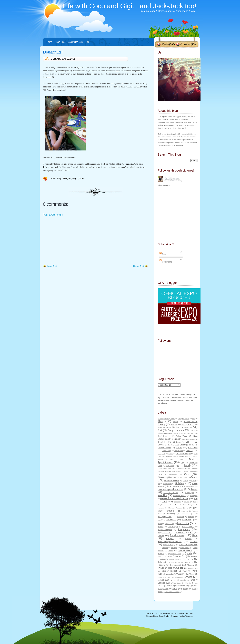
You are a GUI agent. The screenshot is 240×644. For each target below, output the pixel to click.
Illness (194, 489)
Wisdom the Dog (182, 586)
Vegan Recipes (163, 577)
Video (189, 577)
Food (195, 468)
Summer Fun (179, 556)
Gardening (173, 474)
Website (183, 580)
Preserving (181, 532)
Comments (185, 44)
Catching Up (172, 445)
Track (185, 571)
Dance (176, 456)
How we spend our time (171, 489)
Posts (163, 254)
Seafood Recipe (169, 545)
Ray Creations (173, 616)
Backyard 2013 (182, 433)
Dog (183, 462)
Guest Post (167, 484)
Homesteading (189, 486)
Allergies (67, 178)
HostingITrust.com (186, 616)
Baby (187, 427)
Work (175, 589)
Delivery (185, 456)
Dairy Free (166, 456)
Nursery (181, 517)
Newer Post (138, 266)
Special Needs (185, 550)
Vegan (192, 574)
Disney (171, 459)
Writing (186, 589)
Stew (159, 556)
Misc (189, 508)
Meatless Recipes (187, 505)
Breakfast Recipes (188, 439)
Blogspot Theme (152, 616)
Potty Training (188, 526)
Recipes (170, 539)
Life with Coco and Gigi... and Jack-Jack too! (129, 6)
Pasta (160, 524)
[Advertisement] (68, 241)
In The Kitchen (171, 493)
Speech (161, 553)
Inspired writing (180, 496)
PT (191, 532)
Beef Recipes (164, 436)
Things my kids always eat (170, 568)
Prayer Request (165, 530)
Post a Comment (53, 215)
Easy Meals (170, 466)
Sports (188, 553)
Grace (185, 477)
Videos (161, 580)
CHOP (179, 448)
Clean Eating (167, 451)
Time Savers (193, 568)
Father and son (163, 468)
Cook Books (178, 451)
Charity (183, 445)
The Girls (187, 559)
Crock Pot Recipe (183, 453)
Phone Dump (169, 524)
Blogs (75, 178)
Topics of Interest (169, 571)
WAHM (173, 580)
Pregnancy (184, 529)
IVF (196, 499)
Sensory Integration (188, 545)
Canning (161, 445)
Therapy (191, 565)
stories (167, 556)
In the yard (189, 493)
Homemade (175, 486)
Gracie (194, 477)
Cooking (189, 451)
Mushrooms (185, 514)
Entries (166, 44)
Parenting (187, 520)
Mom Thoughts (166, 511)
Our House (171, 520)
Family (187, 465)
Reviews (188, 539)
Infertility (162, 495)
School (82, 178)
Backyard (170, 433)
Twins (194, 571)
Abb (193, 419)
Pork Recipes (173, 527)
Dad (196, 453)
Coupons (161, 453)
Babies (176, 427)
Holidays (180, 483)
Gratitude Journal (172, 480)
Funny (186, 471)
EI (178, 466)
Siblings (174, 548)
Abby (59, 178)
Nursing (191, 517)
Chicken (192, 445)
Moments (184, 511)
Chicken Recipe (164, 448)
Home (49, 42)
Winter (169, 586)
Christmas (193, 448)
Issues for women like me (174, 498)
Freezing (177, 471)
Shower (165, 548)
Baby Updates (176, 430)
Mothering (171, 514)
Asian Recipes (163, 427)
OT (159, 520)
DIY (182, 459)
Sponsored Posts (175, 554)
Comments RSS (75, 42)
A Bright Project (184, 419)
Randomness (177, 535)
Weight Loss (176, 583)
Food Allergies (166, 471)
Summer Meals (174, 559)
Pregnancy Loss (165, 532)
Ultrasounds (168, 574)
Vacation (180, 574)
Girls (187, 474)
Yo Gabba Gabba (172, 592)
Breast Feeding (164, 442)
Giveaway (162, 477)
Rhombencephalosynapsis (170, 542)
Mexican (161, 508)
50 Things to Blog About (166, 419)
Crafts (171, 454)
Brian (178, 442)
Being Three (182, 436)
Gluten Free (176, 477)
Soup (171, 550)
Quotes (161, 535)
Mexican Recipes (175, 508)
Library (187, 502)
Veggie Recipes (177, 577)
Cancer (189, 442)
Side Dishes (185, 548)
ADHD (176, 422)
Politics (161, 526)
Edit (87, 42)
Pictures (183, 523)
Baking (192, 433)
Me (169, 505)
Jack (165, 502)
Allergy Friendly (188, 424)
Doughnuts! (53, 52)
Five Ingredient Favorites (181, 468)
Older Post (52, 266)
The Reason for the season (179, 562)
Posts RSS (60, 42)
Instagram (194, 496)
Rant (195, 535)
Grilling (185, 481)
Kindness (177, 502)
